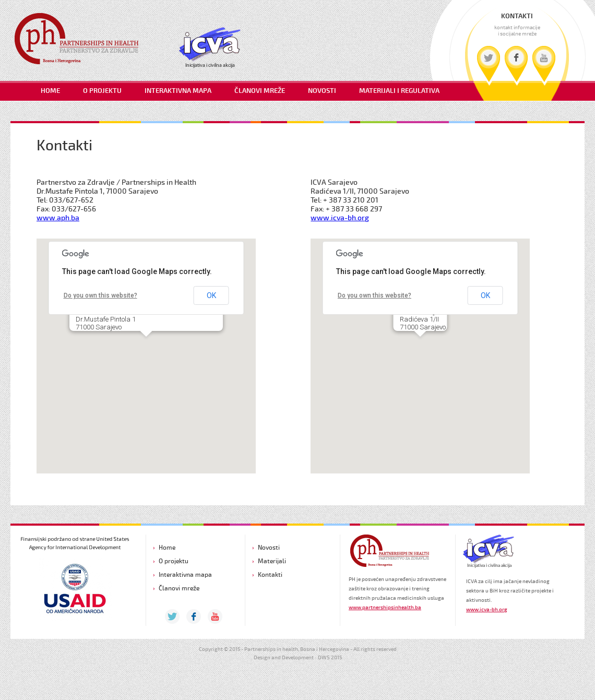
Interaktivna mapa (185, 575)
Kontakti (270, 575)
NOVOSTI (322, 91)
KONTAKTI (517, 16)
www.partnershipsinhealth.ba (385, 608)
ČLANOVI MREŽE (260, 91)
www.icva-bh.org (340, 218)
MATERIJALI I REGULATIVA (399, 91)
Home (167, 548)
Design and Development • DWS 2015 (298, 658)
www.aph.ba (58, 218)
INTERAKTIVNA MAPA (178, 91)
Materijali (272, 561)
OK (211, 295)
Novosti (269, 548)
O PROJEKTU (102, 91)
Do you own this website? (100, 295)
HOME (50, 91)
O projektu (174, 561)
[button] (146, 346)
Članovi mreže (179, 588)
